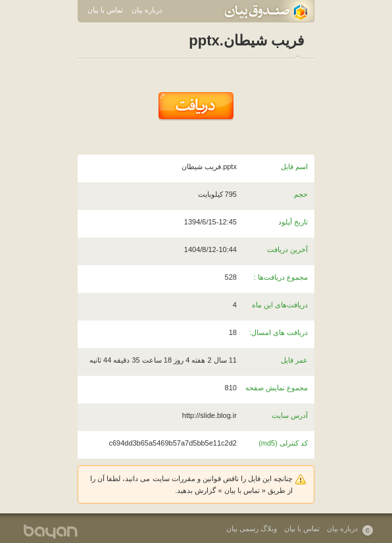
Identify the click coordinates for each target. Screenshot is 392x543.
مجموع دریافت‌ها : (281, 277)
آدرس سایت (290, 415)
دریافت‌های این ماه (280, 305)
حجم (301, 194)
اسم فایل (294, 167)
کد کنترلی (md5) (283, 443)
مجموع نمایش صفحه (277, 388)
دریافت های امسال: (279, 332)
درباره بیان (147, 10)
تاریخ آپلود (293, 222)
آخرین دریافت (287, 249)
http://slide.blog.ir (209, 415)
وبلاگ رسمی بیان (252, 529)
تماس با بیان (105, 10)
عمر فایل (294, 360)
